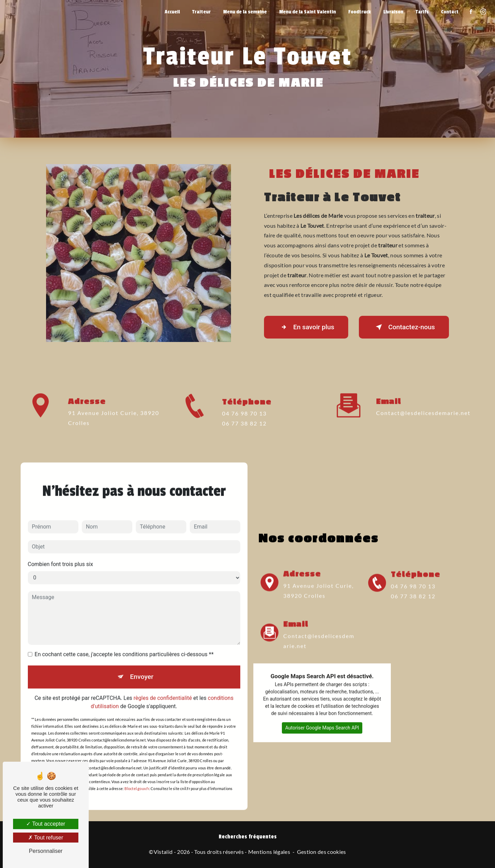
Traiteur (201, 12)
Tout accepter (46, 824)
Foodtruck (360, 12)
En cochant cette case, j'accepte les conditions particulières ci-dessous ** (124, 644)
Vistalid (163, 852)
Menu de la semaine (245, 12)
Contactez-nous (404, 327)
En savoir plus (306, 327)
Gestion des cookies (322, 852)
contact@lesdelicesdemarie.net (423, 403)
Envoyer (142, 667)
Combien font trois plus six (60, 554)
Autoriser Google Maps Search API (322, 718)
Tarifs (422, 12)
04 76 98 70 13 (244, 423)
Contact (450, 12)
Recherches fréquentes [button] (248, 837)
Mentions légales (269, 852)
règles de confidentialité (163, 688)
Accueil (172, 12)
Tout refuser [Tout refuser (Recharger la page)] (46, 838)
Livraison (393, 12)
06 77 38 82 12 (244, 433)
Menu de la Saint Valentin (307, 12)
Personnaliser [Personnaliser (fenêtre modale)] (46, 851)
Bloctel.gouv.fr (137, 779)
